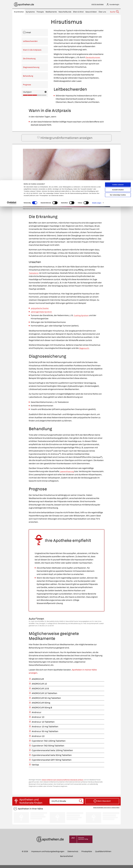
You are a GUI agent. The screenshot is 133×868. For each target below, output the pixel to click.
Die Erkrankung (29, 59)
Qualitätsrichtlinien (103, 854)
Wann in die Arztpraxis (32, 50)
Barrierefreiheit (67, 859)
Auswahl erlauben (118, 10)
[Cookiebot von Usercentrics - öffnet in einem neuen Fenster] (12, 23)
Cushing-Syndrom (82, 318)
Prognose (27, 85)
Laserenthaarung (68, 474)
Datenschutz (73, 854)
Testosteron (35, 276)
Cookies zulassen (118, 4)
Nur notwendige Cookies (118, 15)
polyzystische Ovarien (41, 311)
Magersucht (85, 351)
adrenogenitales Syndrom (43, 315)
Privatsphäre (87, 854)
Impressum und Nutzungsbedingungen (48, 854)
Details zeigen (97, 23)
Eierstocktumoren (94, 58)
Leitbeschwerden (30, 42)
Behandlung (28, 77)
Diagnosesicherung (31, 68)
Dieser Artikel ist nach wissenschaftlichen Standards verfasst (62, 783)
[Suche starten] (81, 804)
